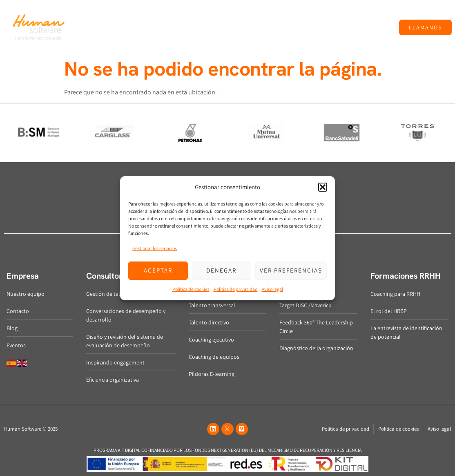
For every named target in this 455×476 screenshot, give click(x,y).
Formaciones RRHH (337, 17)
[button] (323, 187)
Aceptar (158, 270)
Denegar (221, 270)
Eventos (232, 35)
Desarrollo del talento (196, 17)
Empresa (95, 17)
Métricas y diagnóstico (268, 17)
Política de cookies (191, 289)
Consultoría (137, 17)
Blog (379, 17)
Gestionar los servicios (155, 248)
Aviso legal (272, 289)
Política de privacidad (236, 289)
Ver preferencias (291, 270)
